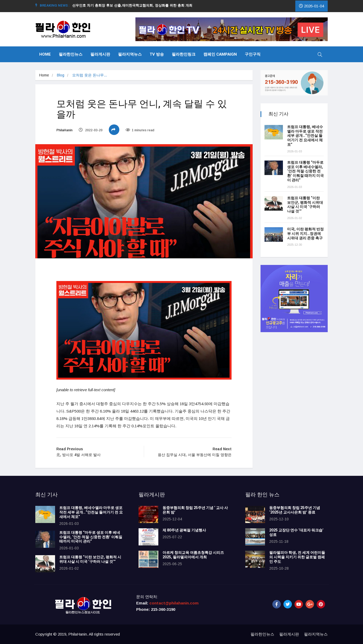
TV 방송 (157, 54)
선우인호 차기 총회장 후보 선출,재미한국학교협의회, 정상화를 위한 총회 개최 (134, 5)
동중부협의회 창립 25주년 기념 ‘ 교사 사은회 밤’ (195, 510)
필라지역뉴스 (130, 54)
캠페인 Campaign (220, 54)
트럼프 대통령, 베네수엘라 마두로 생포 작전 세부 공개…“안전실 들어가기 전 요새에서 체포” (305, 136)
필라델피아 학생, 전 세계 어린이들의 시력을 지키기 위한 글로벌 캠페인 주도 (297, 557)
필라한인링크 (184, 54)
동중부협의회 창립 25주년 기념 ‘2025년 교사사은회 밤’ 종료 (295, 510)
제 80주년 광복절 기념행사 (185, 530)
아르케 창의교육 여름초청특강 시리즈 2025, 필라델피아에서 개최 (193, 555)
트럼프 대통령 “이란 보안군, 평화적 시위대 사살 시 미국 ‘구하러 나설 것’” (305, 205)
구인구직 (253, 54)
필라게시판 (100, 54)
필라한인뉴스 (71, 54)
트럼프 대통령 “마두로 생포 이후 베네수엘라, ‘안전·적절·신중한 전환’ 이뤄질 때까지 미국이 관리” (305, 171)
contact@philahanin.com (174, 603)
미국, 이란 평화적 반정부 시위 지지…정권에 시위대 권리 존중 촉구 (305, 234)
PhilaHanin (64, 130)
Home (45, 54)
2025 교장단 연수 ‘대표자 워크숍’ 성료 (296, 532)
